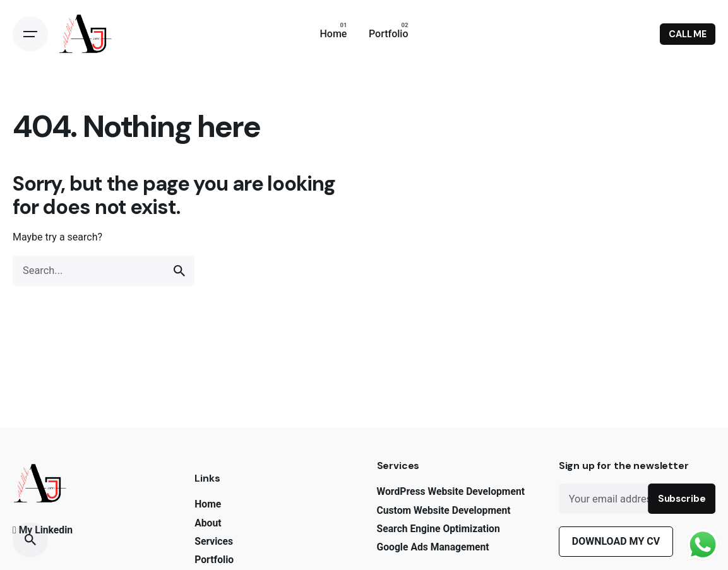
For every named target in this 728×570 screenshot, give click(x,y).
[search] (179, 271)
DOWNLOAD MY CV (616, 541)
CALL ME (688, 34)
